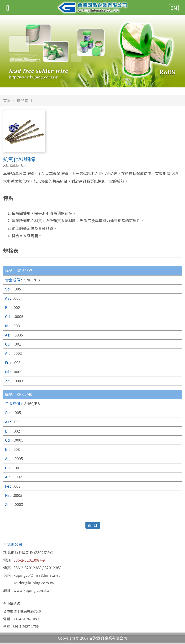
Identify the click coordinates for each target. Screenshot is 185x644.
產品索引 (24, 100)
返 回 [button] (93, 525)
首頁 (7, 100)
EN (174, 8)
